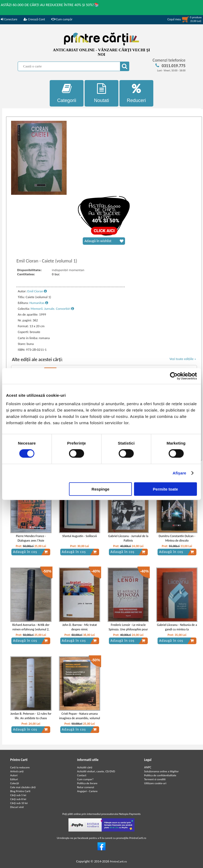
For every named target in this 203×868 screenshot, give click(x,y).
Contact (82, 775)
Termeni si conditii (155, 779)
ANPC (148, 767)
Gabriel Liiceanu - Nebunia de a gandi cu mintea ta (177, 627)
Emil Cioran (37, 291)
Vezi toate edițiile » (183, 359)
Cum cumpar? (85, 779)
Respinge (100, 489)
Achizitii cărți (85, 767)
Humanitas (39, 303)
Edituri (14, 779)
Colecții (14, 783)
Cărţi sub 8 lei (18, 799)
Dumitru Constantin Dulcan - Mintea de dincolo (177, 538)
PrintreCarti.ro (118, 862)
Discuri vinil (17, 807)
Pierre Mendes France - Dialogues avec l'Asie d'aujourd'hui (31, 541)
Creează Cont (34, 19)
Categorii (67, 93)
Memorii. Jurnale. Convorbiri (52, 309)
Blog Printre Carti (20, 791)
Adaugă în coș (30, 552)
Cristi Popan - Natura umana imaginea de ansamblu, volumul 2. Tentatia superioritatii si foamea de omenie (80, 720)
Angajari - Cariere (87, 791)
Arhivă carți (17, 771)
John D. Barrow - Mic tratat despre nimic (80, 627)
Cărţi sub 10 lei (19, 803)
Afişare (179, 473)
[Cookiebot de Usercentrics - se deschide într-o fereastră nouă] (174, 376)
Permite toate (165, 489)
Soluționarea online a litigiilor (161, 771)
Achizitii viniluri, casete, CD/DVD (96, 771)
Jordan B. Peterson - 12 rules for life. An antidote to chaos (31, 716)
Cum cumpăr (62, 19)
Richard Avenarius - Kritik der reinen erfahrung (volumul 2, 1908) (31, 629)
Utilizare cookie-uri (155, 783)
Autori (14, 775)
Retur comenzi (86, 787)
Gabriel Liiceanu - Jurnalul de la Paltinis (128, 538)
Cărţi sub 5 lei (18, 795)
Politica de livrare (87, 783)
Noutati (101, 93)
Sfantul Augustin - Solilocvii (80, 536)
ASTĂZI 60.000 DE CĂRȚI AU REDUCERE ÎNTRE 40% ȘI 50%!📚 (50, 5)
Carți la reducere (20, 767)
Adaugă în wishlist (104, 241)
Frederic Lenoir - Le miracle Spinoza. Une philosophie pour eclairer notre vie (128, 629)
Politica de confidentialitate (160, 775)
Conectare (9, 19)
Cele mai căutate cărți (23, 787)
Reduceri (136, 93)
